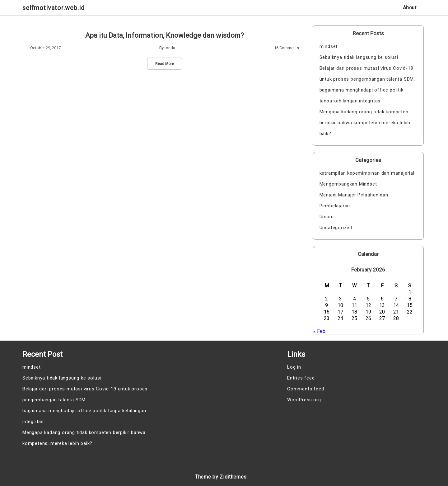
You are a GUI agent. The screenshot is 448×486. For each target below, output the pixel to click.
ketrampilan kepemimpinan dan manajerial (367, 173)
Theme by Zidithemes (221, 477)
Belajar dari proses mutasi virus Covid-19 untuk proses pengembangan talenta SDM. (367, 74)
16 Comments (287, 48)
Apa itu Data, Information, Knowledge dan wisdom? (165, 35)
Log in (294, 367)
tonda (170, 48)
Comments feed (306, 389)
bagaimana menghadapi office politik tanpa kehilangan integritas (362, 95)
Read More (165, 64)
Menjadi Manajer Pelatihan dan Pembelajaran (354, 200)
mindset (329, 46)
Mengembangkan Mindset (348, 184)
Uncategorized (336, 228)
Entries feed (301, 378)
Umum (327, 217)
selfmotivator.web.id (54, 8)
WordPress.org (304, 400)
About (410, 8)
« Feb (319, 331)
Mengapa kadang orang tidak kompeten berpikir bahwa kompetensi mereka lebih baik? (365, 123)
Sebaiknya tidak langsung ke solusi (359, 57)
